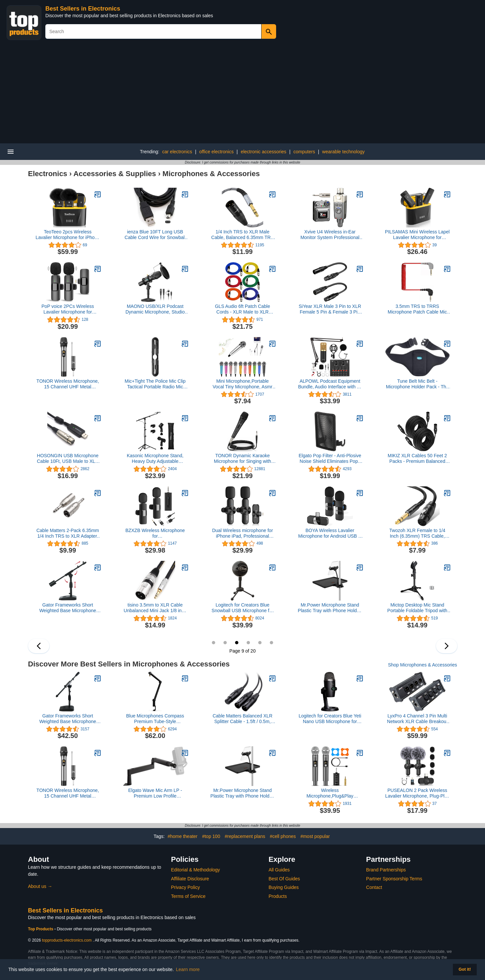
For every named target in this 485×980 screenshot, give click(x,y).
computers (304, 152)
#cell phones (283, 836)
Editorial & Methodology (196, 870)
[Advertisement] (243, 94)
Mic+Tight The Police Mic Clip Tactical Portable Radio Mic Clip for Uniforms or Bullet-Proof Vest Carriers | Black (155, 384)
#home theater (182, 836)
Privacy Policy (186, 887)
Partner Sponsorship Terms (394, 879)
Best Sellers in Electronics (83, 9)
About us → (40, 886)
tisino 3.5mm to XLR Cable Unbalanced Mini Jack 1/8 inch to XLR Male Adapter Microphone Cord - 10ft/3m (155, 608)
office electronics (217, 152)
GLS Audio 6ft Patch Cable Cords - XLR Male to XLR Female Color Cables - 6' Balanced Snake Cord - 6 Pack (242, 309)
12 (271, 643)
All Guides (279, 870)
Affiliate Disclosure (190, 879)
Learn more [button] (188, 969)
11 (260, 643)
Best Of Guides (284, 879)
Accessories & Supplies (115, 174)
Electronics (48, 174)
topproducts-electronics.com (67, 940)
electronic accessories (264, 152)
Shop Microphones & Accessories (423, 665)
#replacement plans (245, 836)
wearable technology (343, 152)
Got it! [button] (465, 969)
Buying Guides (284, 887)
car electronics (177, 152)
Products (278, 896)
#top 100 (211, 836)
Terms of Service (188, 896)
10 (248, 643)
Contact (374, 887)
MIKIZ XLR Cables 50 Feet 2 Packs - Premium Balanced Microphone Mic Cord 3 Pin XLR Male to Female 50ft (417, 459)
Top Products (41, 929)
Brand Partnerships (386, 870)
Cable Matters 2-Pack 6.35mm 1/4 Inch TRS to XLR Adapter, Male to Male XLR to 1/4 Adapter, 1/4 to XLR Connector (68, 533)
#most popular (315, 836)
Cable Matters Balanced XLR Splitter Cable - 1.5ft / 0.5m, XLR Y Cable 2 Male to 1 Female (242, 719)
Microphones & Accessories (211, 174)
